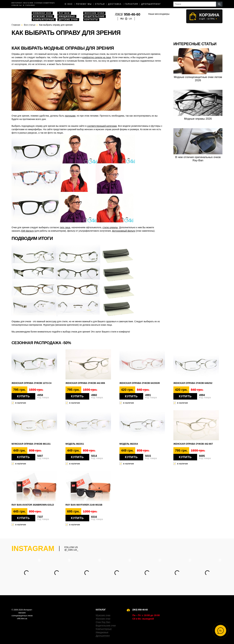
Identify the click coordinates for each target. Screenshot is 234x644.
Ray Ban (64, 13)
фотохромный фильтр (124, 231)
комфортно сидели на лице (97, 57)
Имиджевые (67, 16)
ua (130, 19)
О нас (69, 4)
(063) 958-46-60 (140, 610)
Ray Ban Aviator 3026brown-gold (33, 505)
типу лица (65, 227)
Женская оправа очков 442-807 (193, 444)
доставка (115, 4)
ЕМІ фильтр (28, 231)
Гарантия (131, 4)
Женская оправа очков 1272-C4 (31, 383)
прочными (70, 116)
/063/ (128, 14)
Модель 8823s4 (129, 444)
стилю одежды (110, 227)
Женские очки (94, 13)
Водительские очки (106, 626)
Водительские (94, 16)
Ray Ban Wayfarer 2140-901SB (84, 505)
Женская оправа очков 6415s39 (140, 383)
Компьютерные (44, 20)
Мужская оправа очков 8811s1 (31, 444)
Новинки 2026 (42, 13)
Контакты (91, 20)
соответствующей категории (102, 126)
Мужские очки (43, 16)
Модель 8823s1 (75, 444)
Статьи (100, 4)
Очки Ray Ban (103, 622)
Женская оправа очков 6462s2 (193, 383)
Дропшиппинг (151, 4)
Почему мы (84, 4)
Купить (23, 396)
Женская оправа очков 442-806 (85, 383)
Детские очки (68, 20)
